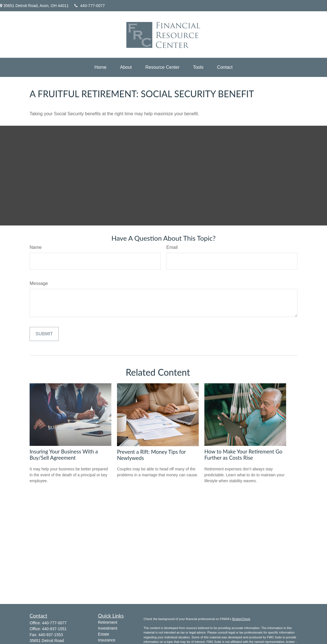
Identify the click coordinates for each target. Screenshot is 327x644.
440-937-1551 (54, 629)
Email (172, 247)
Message (39, 283)
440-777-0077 (90, 6)
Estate (104, 634)
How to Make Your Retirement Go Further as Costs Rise (243, 455)
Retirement (108, 622)
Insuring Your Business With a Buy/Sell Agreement (64, 455)
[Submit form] (44, 334)
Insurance (107, 640)
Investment (108, 628)
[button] (100, 67)
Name (36, 247)
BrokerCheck (241, 619)
